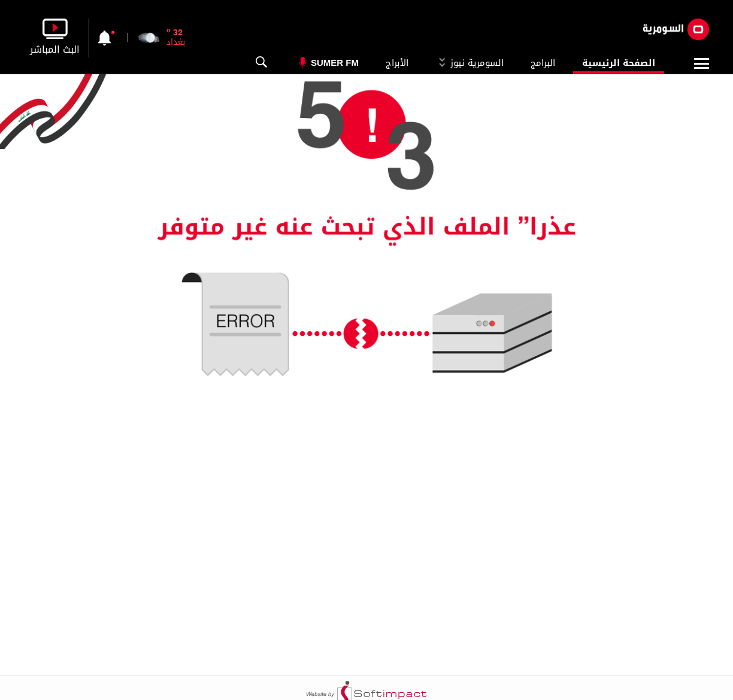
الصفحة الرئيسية (619, 63)
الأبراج (397, 63)
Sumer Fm (335, 63)
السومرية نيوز (470, 63)
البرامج (543, 63)
